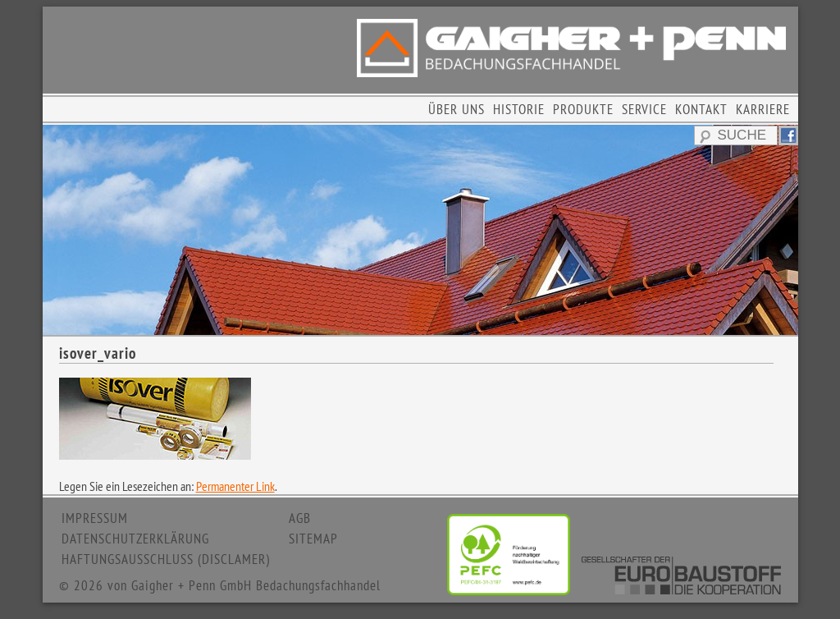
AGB (300, 518)
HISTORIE (519, 109)
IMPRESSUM (95, 518)
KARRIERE (763, 109)
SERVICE (644, 109)
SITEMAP (313, 539)
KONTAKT (701, 109)
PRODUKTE (583, 109)
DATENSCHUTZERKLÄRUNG (135, 539)
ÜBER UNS (457, 109)
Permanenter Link (235, 486)
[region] (420, 230)
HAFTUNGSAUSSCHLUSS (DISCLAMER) (166, 559)
